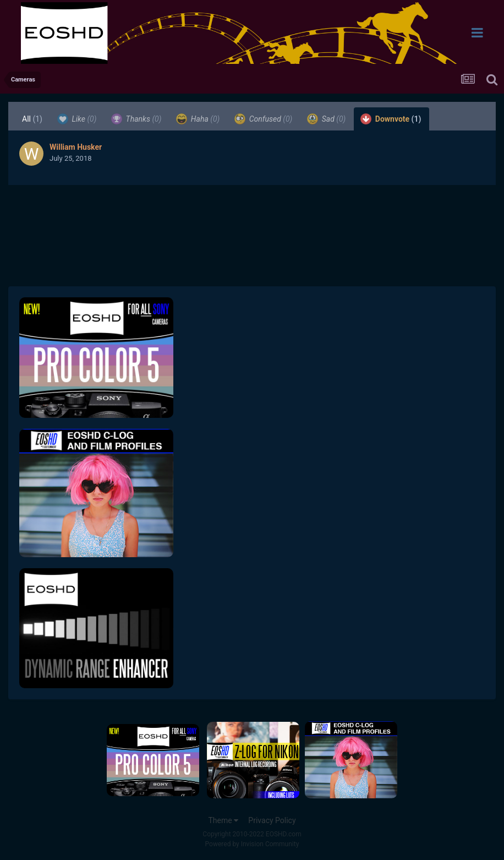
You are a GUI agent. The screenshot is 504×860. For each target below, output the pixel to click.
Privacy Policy (272, 820)
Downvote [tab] (391, 119)
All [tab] (32, 119)
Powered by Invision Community (252, 844)
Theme (223, 820)
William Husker (76, 147)
